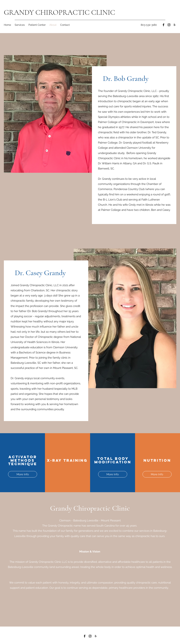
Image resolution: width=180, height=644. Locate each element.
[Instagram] (169, 25)
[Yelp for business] (174, 25)
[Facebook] (163, 25)
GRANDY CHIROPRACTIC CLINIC (59, 12)
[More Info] (23, 474)
